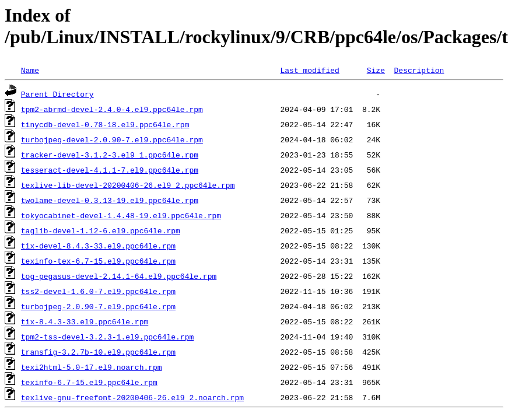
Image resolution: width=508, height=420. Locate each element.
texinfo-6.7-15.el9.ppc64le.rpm (89, 382)
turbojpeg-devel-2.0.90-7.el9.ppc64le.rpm (112, 139)
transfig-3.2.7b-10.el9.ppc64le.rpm (98, 352)
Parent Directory (57, 94)
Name (30, 70)
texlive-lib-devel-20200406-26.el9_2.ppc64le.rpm (128, 185)
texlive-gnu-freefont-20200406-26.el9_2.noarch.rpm (132, 397)
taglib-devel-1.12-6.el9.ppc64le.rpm (101, 230)
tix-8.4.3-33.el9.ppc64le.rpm (85, 321)
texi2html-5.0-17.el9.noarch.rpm (92, 367)
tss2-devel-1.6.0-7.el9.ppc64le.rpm (98, 291)
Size (376, 70)
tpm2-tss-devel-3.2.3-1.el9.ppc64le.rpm (107, 337)
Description (419, 70)
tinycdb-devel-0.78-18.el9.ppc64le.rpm (105, 124)
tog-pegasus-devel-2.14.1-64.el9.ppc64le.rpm (119, 276)
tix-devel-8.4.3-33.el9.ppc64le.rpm (98, 246)
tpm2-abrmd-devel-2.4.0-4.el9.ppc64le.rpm (112, 109)
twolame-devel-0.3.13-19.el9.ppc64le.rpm (110, 200)
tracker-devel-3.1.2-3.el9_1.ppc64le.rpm (110, 155)
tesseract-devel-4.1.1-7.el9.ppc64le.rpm (110, 170)
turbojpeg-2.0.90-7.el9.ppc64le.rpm (98, 306)
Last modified (309, 70)
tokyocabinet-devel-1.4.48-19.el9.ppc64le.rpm (121, 215)
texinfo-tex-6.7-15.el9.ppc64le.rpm (98, 261)
